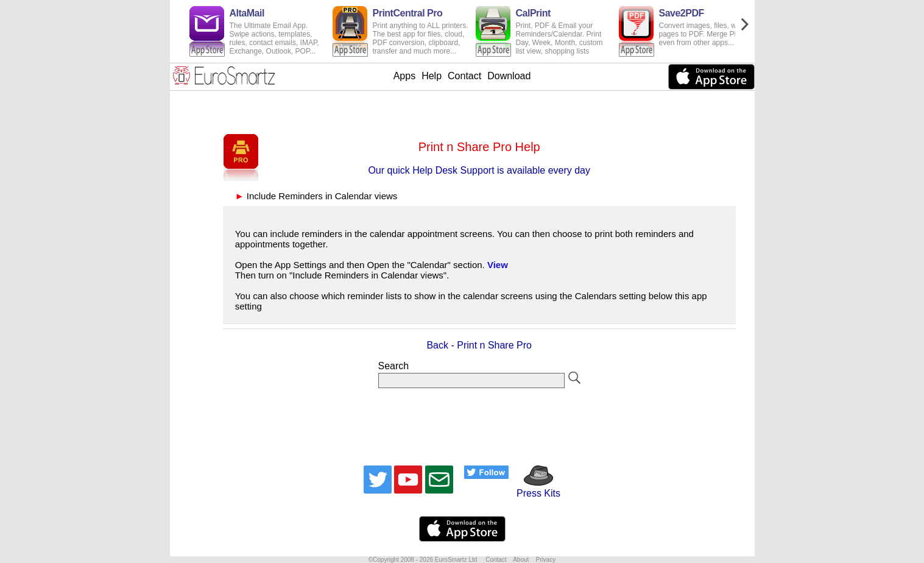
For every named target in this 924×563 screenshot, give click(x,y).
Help (432, 76)
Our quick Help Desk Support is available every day (479, 170)
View (498, 265)
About (521, 560)
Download (509, 76)
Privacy (545, 560)
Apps (404, 76)
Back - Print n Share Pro (479, 345)
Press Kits (534, 488)
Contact (464, 76)
